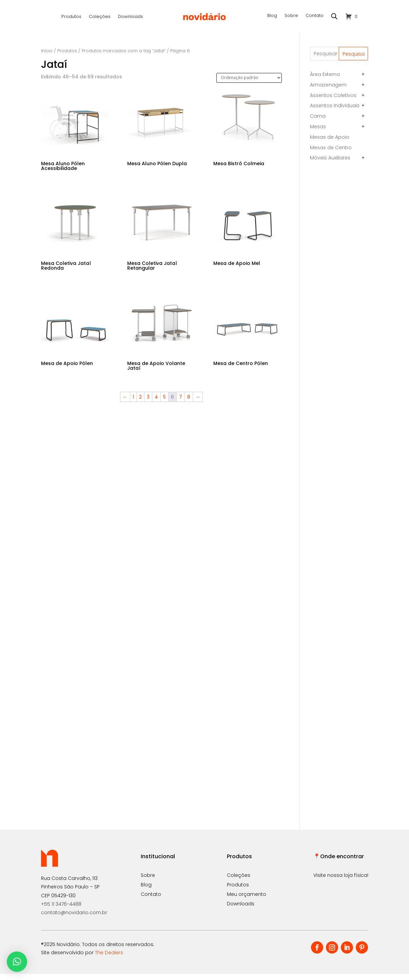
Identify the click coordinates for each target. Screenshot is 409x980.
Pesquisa (354, 60)
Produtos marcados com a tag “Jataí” (124, 57)
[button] (17, 962)
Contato (315, 16)
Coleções (100, 17)
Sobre (291, 16)
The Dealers (109, 959)
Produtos (71, 17)
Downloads (131, 17)
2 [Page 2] (140, 403)
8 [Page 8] (189, 403)
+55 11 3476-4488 (61, 910)
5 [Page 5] (164, 403)
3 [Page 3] (148, 403)
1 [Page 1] (133, 403)
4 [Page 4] (156, 403)
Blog (272, 16)
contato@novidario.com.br (74, 919)
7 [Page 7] (181, 403)
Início (47, 57)
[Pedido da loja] (249, 84)
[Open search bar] (334, 16)
